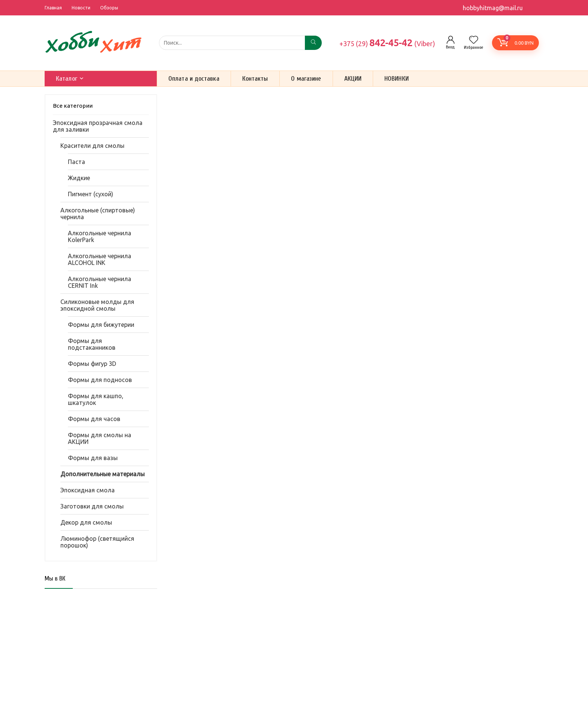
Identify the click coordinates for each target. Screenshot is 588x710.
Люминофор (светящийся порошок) (97, 542)
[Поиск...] (313, 43)
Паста (76, 162)
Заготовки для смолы (92, 506)
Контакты (255, 79)
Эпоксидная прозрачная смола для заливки (98, 126)
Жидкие (79, 178)
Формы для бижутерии (101, 325)
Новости (81, 8)
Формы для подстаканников (92, 344)
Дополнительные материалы (103, 474)
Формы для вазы (93, 458)
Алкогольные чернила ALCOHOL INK (100, 259)
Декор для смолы (86, 522)
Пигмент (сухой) (91, 194)
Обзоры (109, 8)
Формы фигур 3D (92, 364)
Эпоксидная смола (88, 490)
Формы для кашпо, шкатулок (96, 399)
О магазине (306, 79)
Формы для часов (94, 419)
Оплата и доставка (194, 79)
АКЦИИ (353, 79)
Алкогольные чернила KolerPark (100, 236)
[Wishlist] (474, 40)
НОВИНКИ (397, 79)
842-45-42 (387, 43)
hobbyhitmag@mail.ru (493, 8)
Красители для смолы (92, 146)
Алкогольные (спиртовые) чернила (98, 214)
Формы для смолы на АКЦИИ (100, 438)
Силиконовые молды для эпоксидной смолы (97, 305)
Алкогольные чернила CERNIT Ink (100, 282)
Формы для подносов (100, 380)
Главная (53, 8)
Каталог (67, 79)
